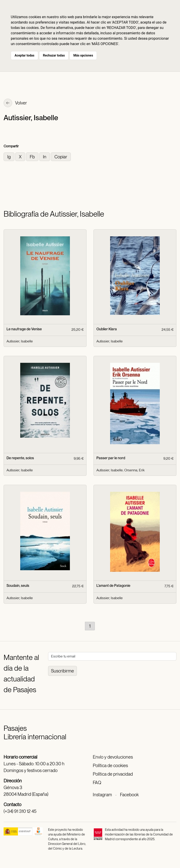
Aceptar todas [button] (24, 55)
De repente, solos (20, 458)
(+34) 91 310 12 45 (20, 811)
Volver (15, 103)
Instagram (102, 795)
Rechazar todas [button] (54, 55)
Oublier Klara (107, 329)
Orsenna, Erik (134, 470)
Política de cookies (110, 766)
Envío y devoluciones (113, 757)
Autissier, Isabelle (20, 341)
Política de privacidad (113, 774)
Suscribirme (62, 671)
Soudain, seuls (18, 586)
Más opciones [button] (83, 55)
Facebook (129, 795)
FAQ (97, 783)
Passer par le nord (111, 458)
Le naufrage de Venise (24, 329)
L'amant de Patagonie (113, 586)
